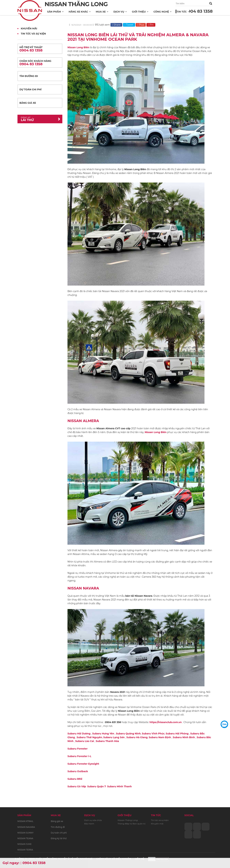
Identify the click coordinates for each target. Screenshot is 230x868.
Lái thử (37, 119)
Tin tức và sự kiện (160, 820)
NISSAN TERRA (25, 850)
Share (116, 25)
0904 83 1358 (199, 11)
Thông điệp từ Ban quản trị (132, 824)
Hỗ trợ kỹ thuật (40, 49)
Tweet (129, 25)
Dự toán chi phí (31, 89)
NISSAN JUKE (24, 844)
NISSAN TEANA (25, 838)
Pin (151, 25)
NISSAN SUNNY (26, 833)
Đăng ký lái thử (59, 838)
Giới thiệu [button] (139, 12)
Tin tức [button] (182, 12)
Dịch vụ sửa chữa (93, 820)
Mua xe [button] (101, 12)
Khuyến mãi (29, 29)
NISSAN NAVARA (26, 827)
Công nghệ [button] (161, 12)
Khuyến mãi (157, 824)
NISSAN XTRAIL (25, 821)
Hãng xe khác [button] (78, 12)
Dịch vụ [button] (119, 12)
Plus (141, 25)
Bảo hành (89, 824)
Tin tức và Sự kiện (33, 34)
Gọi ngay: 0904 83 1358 (24, 863)
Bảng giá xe (28, 103)
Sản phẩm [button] (54, 12)
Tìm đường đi (29, 76)
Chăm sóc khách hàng (40, 63)
